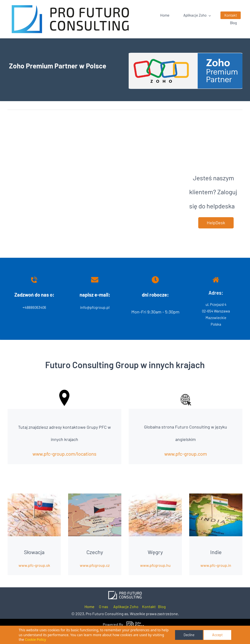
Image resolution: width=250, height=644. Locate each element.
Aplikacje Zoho (126, 620)
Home (89, 620)
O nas (104, 620)
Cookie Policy (35, 639)
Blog (162, 620)
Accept (217, 635)
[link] (125, 607)
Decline (189, 635)
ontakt (150, 620)
